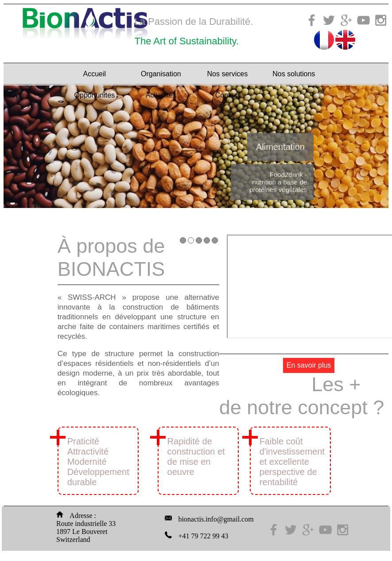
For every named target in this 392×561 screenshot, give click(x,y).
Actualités (161, 95)
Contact (227, 95)
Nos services (228, 74)
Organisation (161, 74)
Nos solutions (294, 74)
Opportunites (95, 95)
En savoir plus (309, 365)
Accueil (95, 74)
